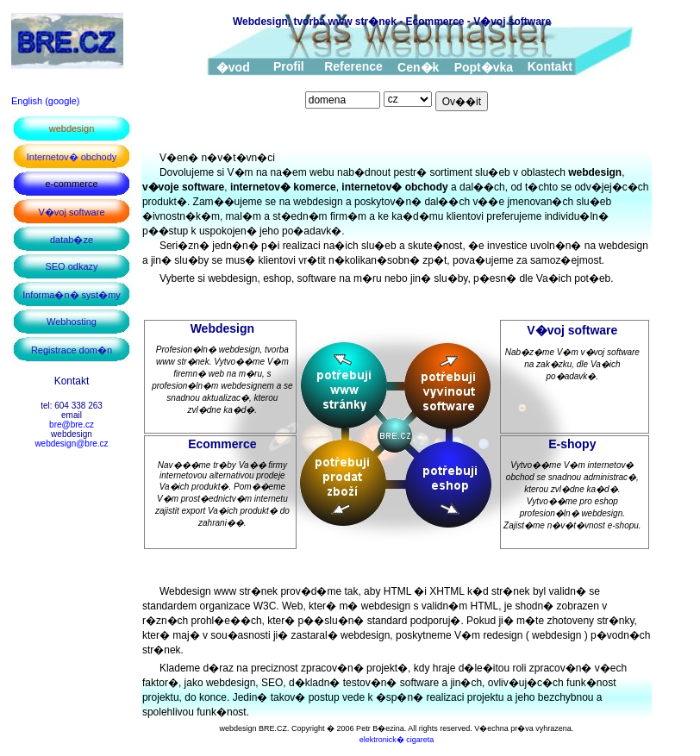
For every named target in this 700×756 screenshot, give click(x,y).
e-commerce (71, 184)
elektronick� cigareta (397, 740)
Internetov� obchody (72, 157)
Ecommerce (222, 444)
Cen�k (418, 67)
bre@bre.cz (72, 425)
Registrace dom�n (72, 350)
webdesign (72, 128)
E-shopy (572, 444)
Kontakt (550, 66)
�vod (233, 67)
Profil (289, 66)
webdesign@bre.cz (71, 444)
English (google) (46, 101)
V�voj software (71, 212)
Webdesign (222, 328)
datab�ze (72, 240)
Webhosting (72, 322)
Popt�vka (484, 67)
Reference (353, 66)
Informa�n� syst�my (72, 295)
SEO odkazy (71, 266)
